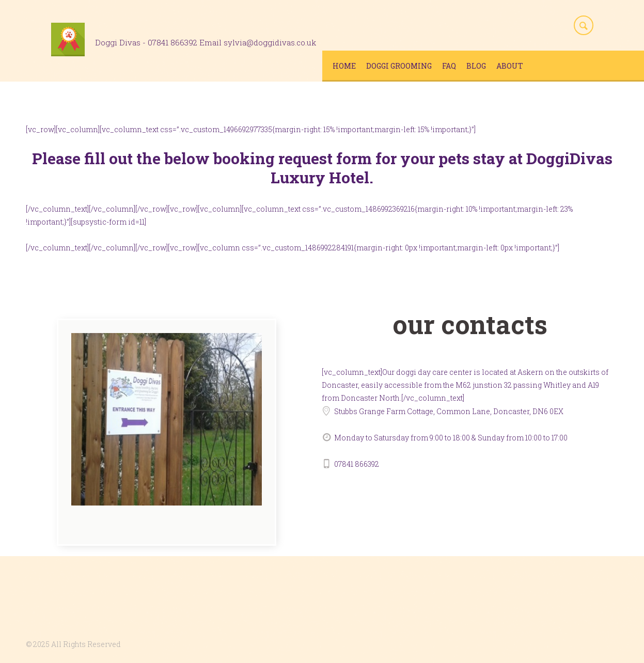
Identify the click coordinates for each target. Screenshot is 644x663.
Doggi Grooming (399, 66)
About (510, 66)
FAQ (449, 66)
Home (344, 66)
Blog (476, 66)
